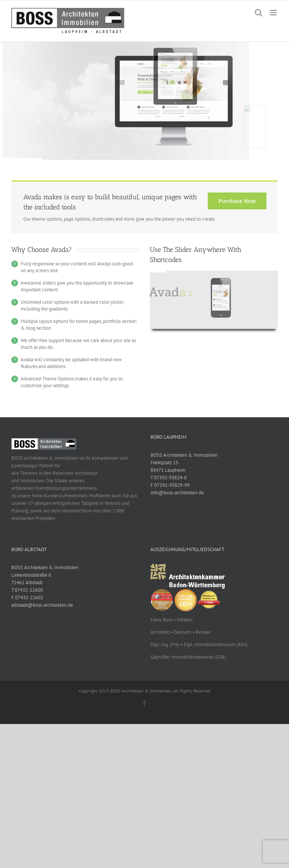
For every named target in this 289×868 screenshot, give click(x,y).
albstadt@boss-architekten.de (42, 605)
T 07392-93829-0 (169, 478)
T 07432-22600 (27, 590)
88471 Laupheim (168, 470)
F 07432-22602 (27, 598)
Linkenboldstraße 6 (31, 575)
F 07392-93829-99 (170, 485)
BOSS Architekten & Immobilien (184, 455)
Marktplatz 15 (164, 463)
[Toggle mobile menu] (274, 13)
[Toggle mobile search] (259, 13)
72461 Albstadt (27, 582)
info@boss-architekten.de (177, 493)
